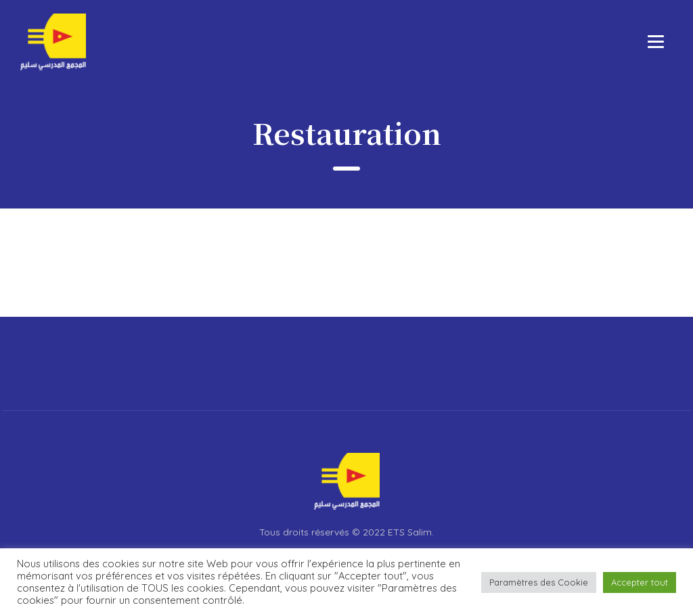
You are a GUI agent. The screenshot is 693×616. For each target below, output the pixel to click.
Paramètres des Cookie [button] (539, 582)
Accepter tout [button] (640, 582)
